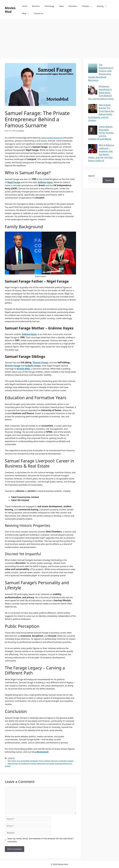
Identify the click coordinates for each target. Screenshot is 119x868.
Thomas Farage (40, 362)
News (61, 6)
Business (36, 6)
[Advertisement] (59, 38)
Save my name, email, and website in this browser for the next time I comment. (40, 840)
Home (25, 6)
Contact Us (38, 13)
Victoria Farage (13, 366)
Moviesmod (42, 752)
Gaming (103, 6)
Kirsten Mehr (23, 369)
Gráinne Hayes (45, 182)
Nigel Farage (14, 182)
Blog (27, 13)
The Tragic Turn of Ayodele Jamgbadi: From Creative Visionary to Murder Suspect (41, 761)
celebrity (11, 758)
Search (91, 176)
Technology (49, 6)
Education (73, 6)
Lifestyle (88, 6)
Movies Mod (10, 10)
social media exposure (52, 138)
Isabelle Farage (33, 366)
